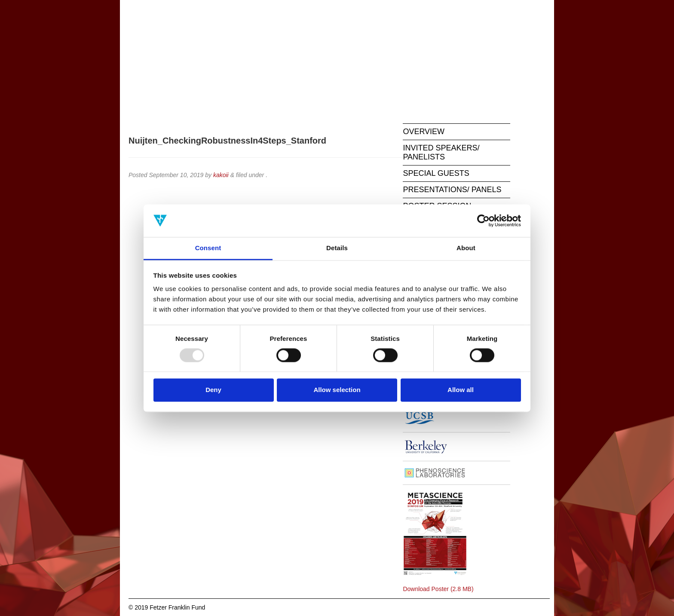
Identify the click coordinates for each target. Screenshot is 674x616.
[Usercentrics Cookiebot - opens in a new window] (483, 221)
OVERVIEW (424, 132)
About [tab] (466, 248)
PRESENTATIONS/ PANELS (452, 190)
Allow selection (337, 390)
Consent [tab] (208, 248)
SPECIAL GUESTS (436, 173)
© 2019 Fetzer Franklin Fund (167, 607)
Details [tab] (337, 248)
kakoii (221, 175)
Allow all (461, 390)
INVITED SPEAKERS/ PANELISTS (441, 152)
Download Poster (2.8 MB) (438, 589)
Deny (213, 390)
